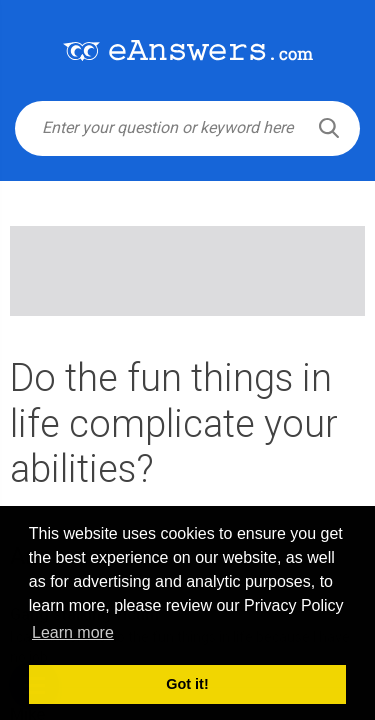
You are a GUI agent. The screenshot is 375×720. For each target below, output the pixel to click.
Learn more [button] (73, 632)
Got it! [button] (187, 684)
